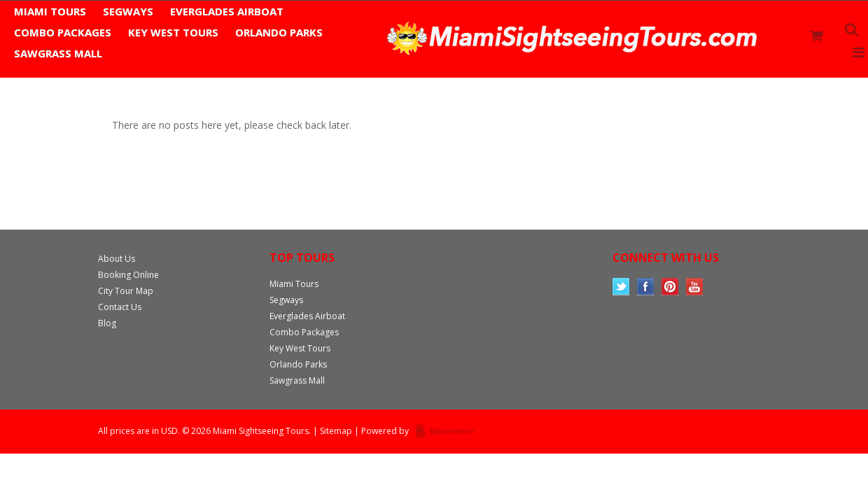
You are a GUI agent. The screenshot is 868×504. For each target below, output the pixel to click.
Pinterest (670, 287)
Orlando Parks (279, 32)
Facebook (646, 287)
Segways (128, 11)
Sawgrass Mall (58, 53)
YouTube (695, 287)
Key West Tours (173, 32)
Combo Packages (63, 32)
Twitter (621, 287)
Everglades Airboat (227, 11)
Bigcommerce (449, 432)
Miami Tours (50, 11)
